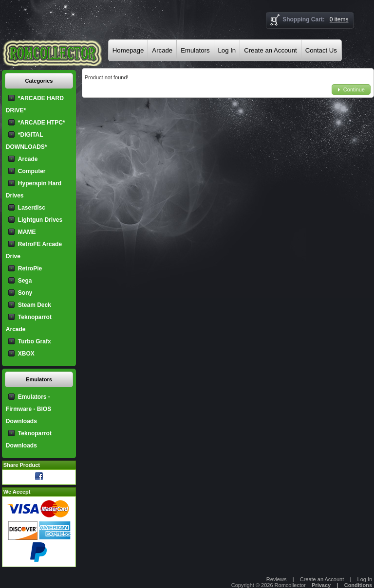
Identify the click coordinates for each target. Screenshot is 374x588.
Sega (25, 281)
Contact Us (321, 50)
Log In (227, 50)
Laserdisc (32, 208)
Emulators (195, 50)
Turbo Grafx (35, 341)
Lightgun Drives (40, 220)
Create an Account (271, 50)
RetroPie (30, 268)
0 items (339, 19)
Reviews (277, 579)
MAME (27, 232)
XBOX (26, 354)
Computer (32, 171)
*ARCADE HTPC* (42, 123)
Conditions (358, 585)
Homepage (128, 50)
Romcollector (290, 585)
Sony (25, 293)
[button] (351, 90)
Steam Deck (35, 305)
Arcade (162, 50)
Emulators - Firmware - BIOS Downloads (28, 409)
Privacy (321, 585)
